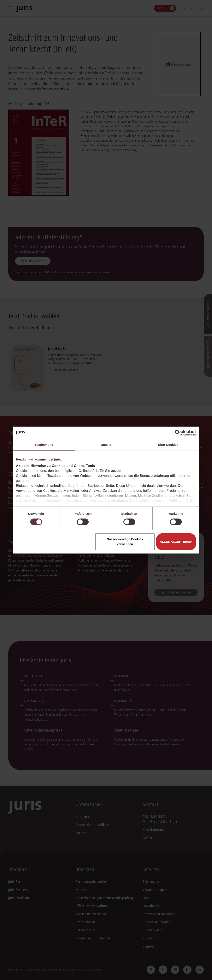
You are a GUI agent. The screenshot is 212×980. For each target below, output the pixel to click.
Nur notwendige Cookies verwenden (125, 542)
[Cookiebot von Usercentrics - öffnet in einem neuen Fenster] (178, 433)
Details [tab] (106, 445)
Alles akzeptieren (176, 542)
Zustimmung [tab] (44, 445)
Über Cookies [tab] (168, 445)
